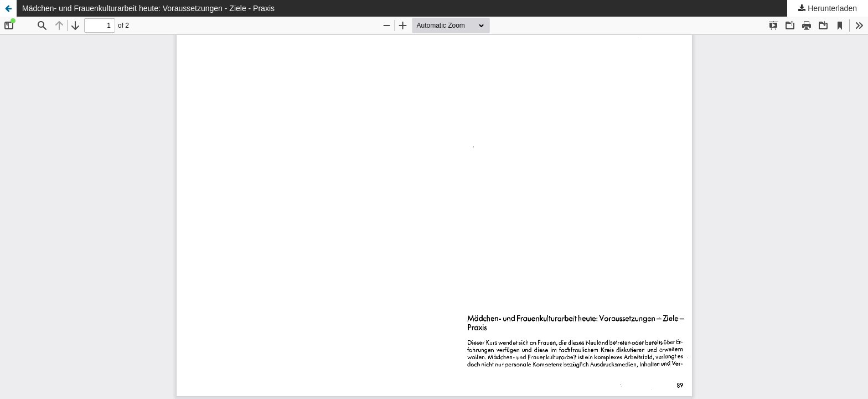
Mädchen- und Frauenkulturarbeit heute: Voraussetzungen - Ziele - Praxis (148, 8)
